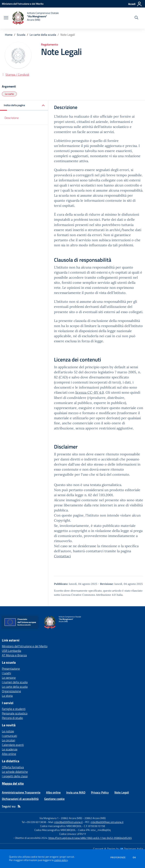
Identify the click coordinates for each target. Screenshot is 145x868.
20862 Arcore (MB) (95, 818)
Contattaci (62, 556)
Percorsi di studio (12, 718)
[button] (24, 105)
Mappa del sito (13, 783)
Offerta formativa (13, 767)
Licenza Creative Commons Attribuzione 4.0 (88, 595)
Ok (134, 857)
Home (9, 35)
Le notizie (8, 731)
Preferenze (118, 857)
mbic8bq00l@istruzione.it (68, 822)
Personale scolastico (15, 713)
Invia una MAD (76, 792)
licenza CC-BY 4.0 (90, 392)
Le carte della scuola (43, 35)
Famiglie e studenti (14, 709)
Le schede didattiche (15, 772)
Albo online (9, 754)
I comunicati (9, 736)
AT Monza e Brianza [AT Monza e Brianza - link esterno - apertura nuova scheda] (14, 655)
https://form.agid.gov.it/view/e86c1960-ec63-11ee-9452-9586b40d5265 (90, 838)
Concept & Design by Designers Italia (118, 849)
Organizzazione (11, 691)
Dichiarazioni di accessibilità (20, 799)
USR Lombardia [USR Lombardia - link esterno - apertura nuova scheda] (12, 651)
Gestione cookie (54, 799)
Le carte (9, 94)
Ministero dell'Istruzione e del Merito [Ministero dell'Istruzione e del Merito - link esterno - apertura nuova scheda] (25, 646)
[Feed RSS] (19, 806)
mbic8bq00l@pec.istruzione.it (107, 822)
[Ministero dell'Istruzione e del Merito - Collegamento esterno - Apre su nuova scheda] (23, 4)
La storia (7, 696)
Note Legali (122, 792)
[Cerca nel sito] (136, 18)
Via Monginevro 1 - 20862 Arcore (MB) (61, 818)
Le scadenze (10, 749)
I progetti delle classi (15, 776)
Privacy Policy (100, 792)
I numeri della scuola (15, 682)
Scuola (21, 35)
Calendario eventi (13, 745)
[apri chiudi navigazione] (6, 18)
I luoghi (6, 673)
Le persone (9, 678)
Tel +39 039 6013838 (34, 822)
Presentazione (11, 669)
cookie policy (61, 860)
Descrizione (12, 118)
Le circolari (8, 740)
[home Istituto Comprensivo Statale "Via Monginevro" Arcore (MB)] (35, 18)
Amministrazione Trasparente (21, 792)
